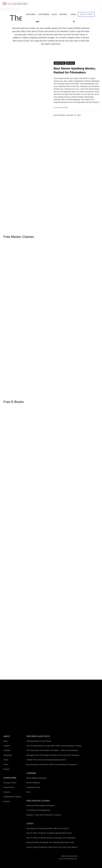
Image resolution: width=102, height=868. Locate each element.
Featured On (9, 787)
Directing (60, 63)
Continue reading (61, 107)
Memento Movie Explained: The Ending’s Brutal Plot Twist (50, 842)
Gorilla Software (33, 783)
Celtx (29, 792)
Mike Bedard (59, 115)
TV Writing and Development (38, 810)
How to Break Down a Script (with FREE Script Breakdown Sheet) (54, 746)
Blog (59, 4)
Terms (6, 764)
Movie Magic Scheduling (36, 778)
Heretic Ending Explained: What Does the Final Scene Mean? (52, 847)
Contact (7, 801)
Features (35, 4)
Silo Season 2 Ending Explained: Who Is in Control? (48, 828)
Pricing (67, 4)
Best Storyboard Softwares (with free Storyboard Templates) (52, 764)
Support (7, 746)
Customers (48, 4)
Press (6, 760)
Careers (7, 792)
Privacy (7, 769)
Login (78, 4)
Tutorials (7, 750)
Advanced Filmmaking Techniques (40, 805)
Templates (8, 755)
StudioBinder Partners (13, 797)
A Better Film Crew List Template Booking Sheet (46, 760)
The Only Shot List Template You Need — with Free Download (52, 750)
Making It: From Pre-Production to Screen (44, 815)
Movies (71, 63)
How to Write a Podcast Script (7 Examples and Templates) (51, 838)
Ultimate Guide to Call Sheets (39, 741)
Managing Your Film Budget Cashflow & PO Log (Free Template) (53, 755)
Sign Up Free (91, 4)
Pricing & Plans (10, 783)
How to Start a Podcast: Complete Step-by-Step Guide (49, 833)
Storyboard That (33, 787)
